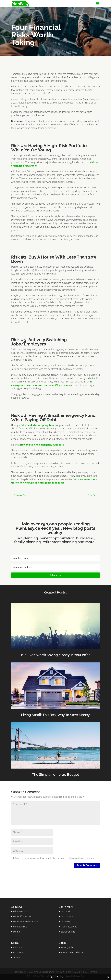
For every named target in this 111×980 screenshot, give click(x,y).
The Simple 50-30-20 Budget (55, 775)
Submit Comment (87, 865)
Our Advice (67, 911)
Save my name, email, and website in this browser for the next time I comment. (55, 858)
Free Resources (69, 927)
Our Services (67, 917)
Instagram (18, 947)
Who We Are (20, 911)
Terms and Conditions (72, 953)
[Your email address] (55, 567)
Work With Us (20, 927)
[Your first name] (55, 558)
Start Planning (68, 932)
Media (16, 932)
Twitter (17, 958)
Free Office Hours (22, 917)
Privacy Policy (68, 947)
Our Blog (65, 922)
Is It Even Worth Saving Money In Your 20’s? (55, 655)
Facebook (18, 953)
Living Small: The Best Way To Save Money (55, 715)
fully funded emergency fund (37, 425)
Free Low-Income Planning (27, 922)
